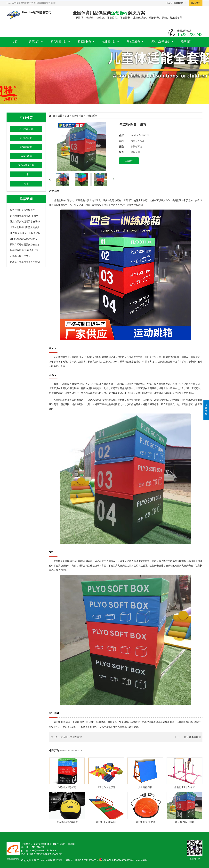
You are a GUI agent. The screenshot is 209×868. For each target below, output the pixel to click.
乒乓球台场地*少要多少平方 (24, 250)
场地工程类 (133, 42)
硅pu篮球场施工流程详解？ (24, 239)
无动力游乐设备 (161, 42)
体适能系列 (91, 116)
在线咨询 (129, 161)
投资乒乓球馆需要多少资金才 (25, 244)
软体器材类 (109, 42)
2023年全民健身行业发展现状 (25, 233)
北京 (169, 3)
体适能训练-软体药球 (71, 737)
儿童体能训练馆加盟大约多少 (25, 227)
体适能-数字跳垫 (192, 737)
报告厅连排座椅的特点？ (23, 210)
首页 (15, 42)
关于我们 (34, 42)
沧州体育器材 (177, 3)
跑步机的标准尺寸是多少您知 (25, 262)
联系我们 (186, 42)
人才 (26, 174)
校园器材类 (84, 42)
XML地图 (196, 3)
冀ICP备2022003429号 (87, 860)
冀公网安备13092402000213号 (117, 860)
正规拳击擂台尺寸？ (20, 256)
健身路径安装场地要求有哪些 (25, 221)
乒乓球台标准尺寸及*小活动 (24, 216)
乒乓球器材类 (59, 42)
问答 (26, 184)
